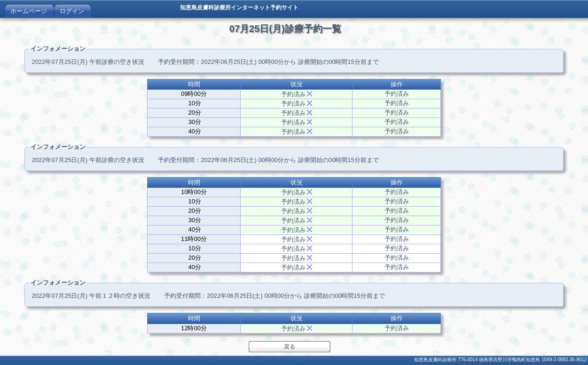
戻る (290, 347)
